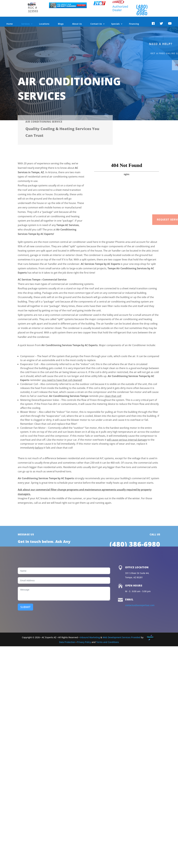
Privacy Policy (84, 642)
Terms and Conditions (108, 642)
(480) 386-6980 (142, 10)
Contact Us (96, 24)
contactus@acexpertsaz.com (140, 605)
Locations (44, 24)
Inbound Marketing (90, 637)
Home (10, 24)
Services (26, 24)
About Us (77, 24)
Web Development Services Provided (121, 637)
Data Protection (67, 642)
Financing (134, 24)
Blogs (61, 24)
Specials (115, 24)
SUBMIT (25, 607)
